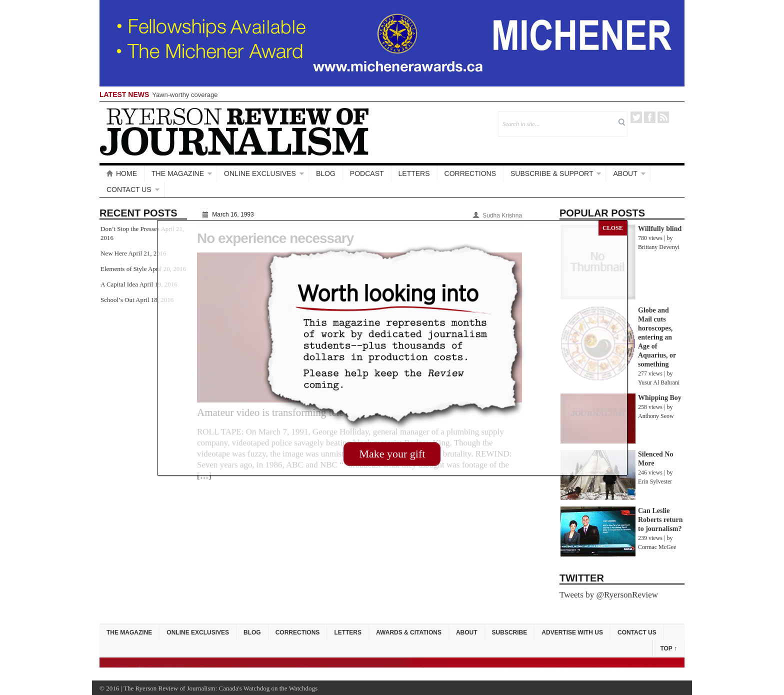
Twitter (636, 117)
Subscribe (510, 632)
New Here (114, 253)
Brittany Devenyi (659, 247)
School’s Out (117, 300)
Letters (414, 173)
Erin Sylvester (655, 481)
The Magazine (178, 173)
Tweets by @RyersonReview (609, 595)
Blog (326, 173)
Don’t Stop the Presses (130, 229)
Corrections (470, 173)
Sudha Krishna (502, 215)
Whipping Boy (660, 398)
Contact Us (129, 189)
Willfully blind (660, 229)
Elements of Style (123, 269)
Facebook (650, 117)
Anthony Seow (656, 416)
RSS (663, 117)
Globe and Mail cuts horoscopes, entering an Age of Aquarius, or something (657, 337)
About (625, 173)
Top (668, 648)
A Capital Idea (119, 284)
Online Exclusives (260, 173)
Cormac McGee (657, 547)
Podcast (367, 173)
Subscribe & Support (552, 173)
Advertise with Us (572, 632)
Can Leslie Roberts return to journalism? (660, 520)
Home (122, 173)
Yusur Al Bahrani (659, 382)
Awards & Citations (409, 632)
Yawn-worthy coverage (185, 95)
